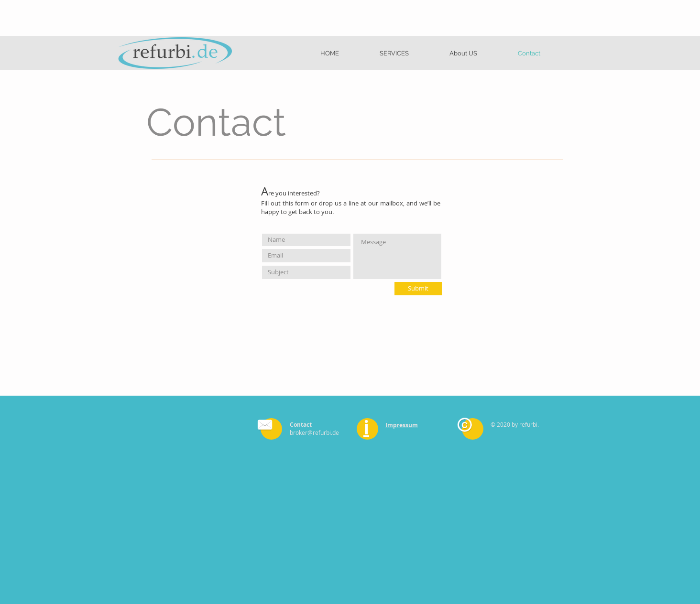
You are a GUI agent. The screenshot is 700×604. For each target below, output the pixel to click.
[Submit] (418, 289)
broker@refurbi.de (314, 432)
